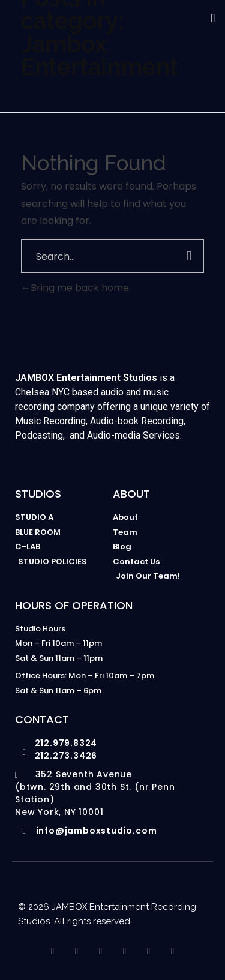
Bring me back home (75, 288)
